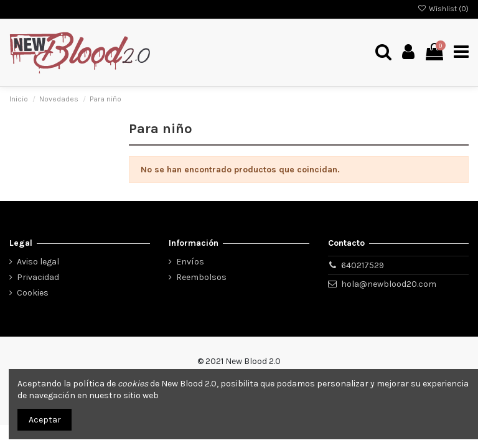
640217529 (363, 265)
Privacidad (38, 277)
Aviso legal (38, 262)
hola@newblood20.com (389, 284)
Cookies (33, 293)
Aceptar (45, 420)
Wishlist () (443, 9)
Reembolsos (201, 277)
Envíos (190, 262)
